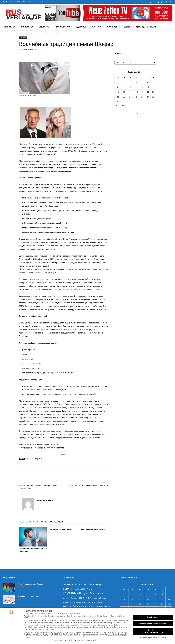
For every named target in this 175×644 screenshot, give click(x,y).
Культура (98, 27)
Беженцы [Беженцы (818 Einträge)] (96, 584)
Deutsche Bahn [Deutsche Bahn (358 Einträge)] (70, 585)
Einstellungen (45, 627)
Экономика (28, 27)
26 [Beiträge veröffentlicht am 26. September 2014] (142, 97)
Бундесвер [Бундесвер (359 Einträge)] (80, 589)
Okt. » (123, 106)
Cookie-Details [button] (143, 637)
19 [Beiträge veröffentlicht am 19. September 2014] (142, 92)
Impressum (164, 637)
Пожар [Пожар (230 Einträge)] (74, 598)
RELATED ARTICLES (29, 522)
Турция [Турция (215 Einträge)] (95, 598)
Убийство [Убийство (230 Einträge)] (103, 598)
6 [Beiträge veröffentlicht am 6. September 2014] (148, 82)
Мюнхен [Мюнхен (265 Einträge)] (66, 598)
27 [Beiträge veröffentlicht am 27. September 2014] (148, 97)
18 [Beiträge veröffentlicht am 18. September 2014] (137, 92)
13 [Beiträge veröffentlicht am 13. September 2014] (148, 87)
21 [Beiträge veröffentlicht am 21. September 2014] (153, 92)
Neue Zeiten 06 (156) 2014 (35, 459)
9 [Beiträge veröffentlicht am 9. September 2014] (124, 87)
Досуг (128, 27)
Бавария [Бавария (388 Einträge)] (83, 585)
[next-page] (25, 556)
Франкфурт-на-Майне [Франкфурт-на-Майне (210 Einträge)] (80, 602)
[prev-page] (21, 556)
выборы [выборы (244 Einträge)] (99, 606)
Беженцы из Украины (148, 27)
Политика (11, 27)
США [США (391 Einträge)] (89, 598)
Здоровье (82, 27)
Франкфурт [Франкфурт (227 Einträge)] (67, 602)
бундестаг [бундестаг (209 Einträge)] (91, 606)
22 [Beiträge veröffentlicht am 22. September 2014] (118, 97)
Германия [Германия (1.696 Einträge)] (72, 593)
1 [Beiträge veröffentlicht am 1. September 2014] (118, 82)
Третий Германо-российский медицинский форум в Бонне (38, 487)
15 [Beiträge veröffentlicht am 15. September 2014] (118, 92)
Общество (45, 27)
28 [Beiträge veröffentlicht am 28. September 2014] (153, 97)
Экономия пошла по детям (29, 596)
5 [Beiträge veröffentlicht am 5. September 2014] (142, 82)
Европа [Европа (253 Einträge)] (85, 594)
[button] (150, 2)
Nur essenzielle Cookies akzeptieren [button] (153, 624)
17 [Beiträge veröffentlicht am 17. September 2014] (130, 92)
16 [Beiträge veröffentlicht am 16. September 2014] (124, 92)
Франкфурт (114, 27)
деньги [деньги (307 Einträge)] (107, 606)
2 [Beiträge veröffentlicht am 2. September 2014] (124, 82)
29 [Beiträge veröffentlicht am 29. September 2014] (118, 102)
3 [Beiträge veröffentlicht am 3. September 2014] (130, 82)
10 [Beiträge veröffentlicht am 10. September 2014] (130, 87)
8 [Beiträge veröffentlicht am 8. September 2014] (118, 87)
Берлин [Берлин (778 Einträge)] (68, 589)
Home (21, 34)
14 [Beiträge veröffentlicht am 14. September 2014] (153, 87)
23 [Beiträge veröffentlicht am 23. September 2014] (124, 97)
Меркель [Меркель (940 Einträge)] (97, 593)
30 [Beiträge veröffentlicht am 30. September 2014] (124, 102)
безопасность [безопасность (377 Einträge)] (80, 606)
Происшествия (64, 27)
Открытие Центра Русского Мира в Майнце (89, 486)
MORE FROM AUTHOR (52, 522)
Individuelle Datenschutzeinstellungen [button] (153, 631)
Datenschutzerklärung (106, 625)
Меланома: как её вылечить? (61, 529)
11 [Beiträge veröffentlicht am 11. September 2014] (137, 87)
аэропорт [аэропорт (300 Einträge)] (67, 606)
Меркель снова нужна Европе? (30, 584)
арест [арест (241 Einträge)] (100, 602)
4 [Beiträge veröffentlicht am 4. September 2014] (137, 82)
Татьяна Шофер (27, 49)
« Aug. (117, 106)
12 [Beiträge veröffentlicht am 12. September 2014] (142, 87)
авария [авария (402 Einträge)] (92, 602)
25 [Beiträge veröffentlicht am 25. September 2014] (137, 97)
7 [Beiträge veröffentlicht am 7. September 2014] (153, 82)
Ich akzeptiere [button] (153, 617)
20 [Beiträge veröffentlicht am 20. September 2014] (148, 92)
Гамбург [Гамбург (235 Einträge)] (90, 589)
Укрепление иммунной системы (93, 529)
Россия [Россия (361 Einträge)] (81, 598)
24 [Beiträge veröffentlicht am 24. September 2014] (130, 97)
